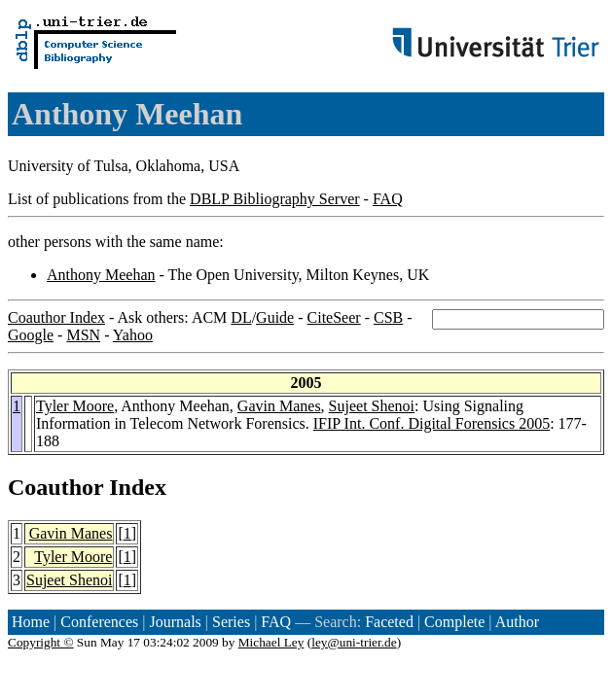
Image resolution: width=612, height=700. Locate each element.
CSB (388, 317)
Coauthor (55, 487)
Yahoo (133, 335)
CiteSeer (334, 317)
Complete (454, 622)
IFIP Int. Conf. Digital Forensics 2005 (432, 423)
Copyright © (41, 642)
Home (31, 622)
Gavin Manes (279, 406)
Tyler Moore (75, 406)
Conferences (99, 622)
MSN (83, 335)
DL (241, 317)
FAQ (388, 199)
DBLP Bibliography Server (275, 199)
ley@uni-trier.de (354, 642)
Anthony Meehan (101, 275)
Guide (275, 317)
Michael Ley (271, 642)
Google (31, 335)
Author (517, 622)
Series (231, 622)
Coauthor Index (56, 317)
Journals (175, 622)
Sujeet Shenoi (372, 406)
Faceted (389, 622)
